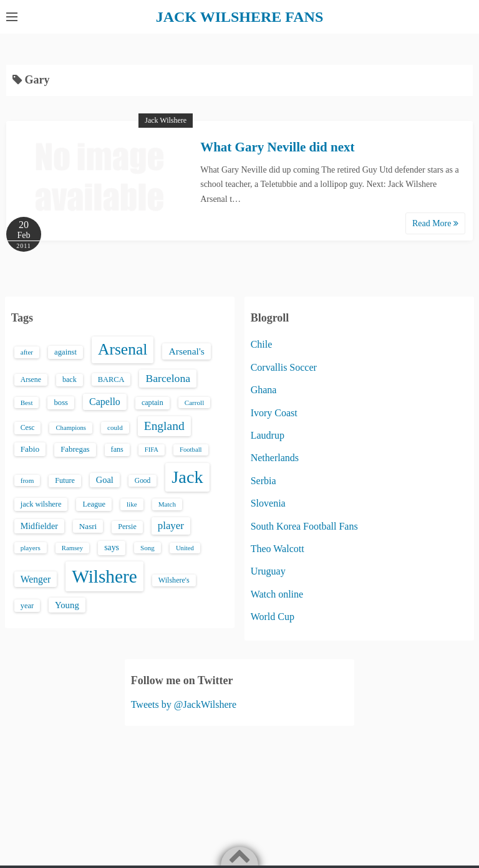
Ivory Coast (274, 413)
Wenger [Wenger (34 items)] (36, 579)
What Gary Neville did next (277, 147)
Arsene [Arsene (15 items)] (31, 380)
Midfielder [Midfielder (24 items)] (39, 526)
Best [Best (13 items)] (27, 403)
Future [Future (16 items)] (65, 480)
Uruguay (268, 571)
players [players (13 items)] (31, 548)
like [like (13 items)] (132, 504)
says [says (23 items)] (112, 547)
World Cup (273, 617)
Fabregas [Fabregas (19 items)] (75, 449)
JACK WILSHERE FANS (240, 17)
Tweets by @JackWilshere (184, 704)
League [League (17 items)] (94, 504)
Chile (262, 344)
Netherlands (275, 458)
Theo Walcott (278, 549)
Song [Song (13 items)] (148, 548)
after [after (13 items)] (27, 352)
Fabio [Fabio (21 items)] (30, 449)
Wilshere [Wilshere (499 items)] (104, 576)
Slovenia (268, 503)
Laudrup (268, 435)
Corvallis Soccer (284, 367)
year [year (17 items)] (27, 606)
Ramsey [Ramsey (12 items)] (72, 548)
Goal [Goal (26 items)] (105, 480)
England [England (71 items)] (164, 426)
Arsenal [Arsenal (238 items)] (123, 349)
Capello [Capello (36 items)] (105, 402)
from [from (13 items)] (27, 480)
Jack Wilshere (166, 120)
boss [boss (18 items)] (61, 403)
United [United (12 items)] (185, 548)
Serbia (264, 481)
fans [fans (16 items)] (117, 449)
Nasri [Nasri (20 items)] (88, 526)
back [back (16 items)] (70, 379)
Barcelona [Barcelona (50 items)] (168, 378)
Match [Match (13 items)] (167, 504)
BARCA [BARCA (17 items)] (111, 379)
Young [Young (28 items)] (67, 605)
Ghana (264, 390)
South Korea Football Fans (304, 526)
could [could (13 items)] (115, 427)
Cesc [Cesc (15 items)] (28, 428)
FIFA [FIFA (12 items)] (152, 450)
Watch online (277, 594)
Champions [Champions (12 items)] (71, 428)
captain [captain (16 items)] (152, 403)
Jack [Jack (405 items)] (187, 477)
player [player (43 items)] (171, 526)
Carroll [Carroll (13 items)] (195, 403)
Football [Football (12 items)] (191, 450)
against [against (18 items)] (65, 352)
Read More (435, 223)
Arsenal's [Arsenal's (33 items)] (186, 351)
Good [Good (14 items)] (143, 480)
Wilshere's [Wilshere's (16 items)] (174, 580)
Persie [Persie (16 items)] (127, 527)
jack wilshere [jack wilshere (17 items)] (41, 504)
